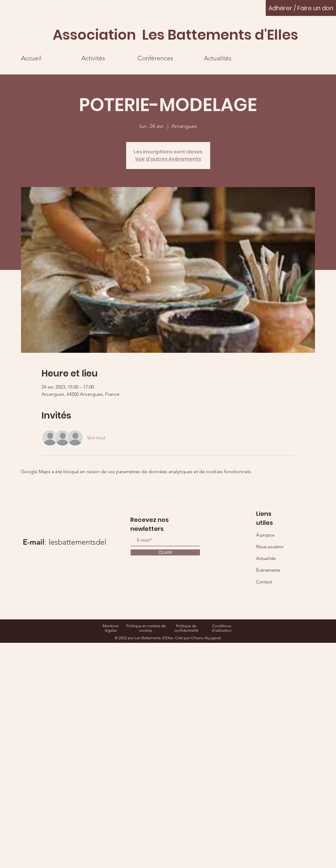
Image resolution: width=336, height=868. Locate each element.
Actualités (266, 558)
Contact (264, 582)
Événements (268, 570)
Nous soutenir (270, 547)
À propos (265, 535)
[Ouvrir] (165, 552)
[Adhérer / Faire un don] (301, 8)
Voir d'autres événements (168, 159)
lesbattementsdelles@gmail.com (103, 542)
